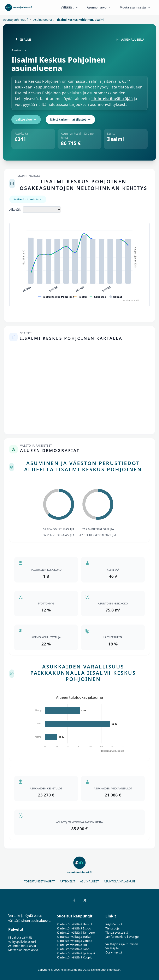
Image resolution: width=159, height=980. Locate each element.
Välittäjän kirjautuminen (122, 944)
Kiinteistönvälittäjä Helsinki (75, 924)
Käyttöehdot (114, 924)
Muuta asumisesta (135, 7)
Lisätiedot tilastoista (27, 199)
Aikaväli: (15, 210)
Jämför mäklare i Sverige (122, 937)
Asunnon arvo (99, 7)
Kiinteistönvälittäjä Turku (74, 937)
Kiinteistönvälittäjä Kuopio (75, 957)
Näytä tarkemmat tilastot (70, 119)
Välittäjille (112, 948)
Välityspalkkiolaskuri (22, 942)
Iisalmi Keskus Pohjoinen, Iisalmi (80, 20)
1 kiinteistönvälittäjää (112, 99)
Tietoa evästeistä (117, 932)
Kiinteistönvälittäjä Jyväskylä (76, 953)
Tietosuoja (112, 928)
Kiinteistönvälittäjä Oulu (73, 945)
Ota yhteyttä (114, 952)
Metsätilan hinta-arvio (23, 950)
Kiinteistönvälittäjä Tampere (76, 932)
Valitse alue (26, 119)
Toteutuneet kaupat (39, 881)
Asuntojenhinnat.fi (16, 20)
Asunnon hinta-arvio (22, 946)
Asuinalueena (42, 20)
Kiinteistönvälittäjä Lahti (73, 949)
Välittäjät (70, 7)
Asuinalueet (90, 881)
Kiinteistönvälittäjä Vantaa (75, 941)
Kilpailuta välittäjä (20, 937)
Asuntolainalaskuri (119, 881)
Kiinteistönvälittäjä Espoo (74, 928)
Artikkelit (67, 881)
